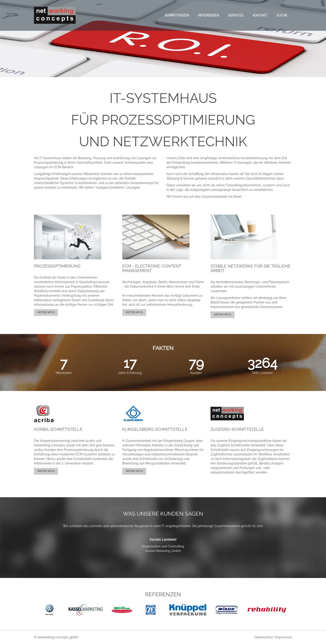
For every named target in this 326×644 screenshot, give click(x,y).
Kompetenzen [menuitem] (177, 15)
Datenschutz (264, 637)
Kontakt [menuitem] (260, 15)
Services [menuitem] (236, 15)
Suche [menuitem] (282, 15)
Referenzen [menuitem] (209, 15)
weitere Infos (46, 312)
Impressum (284, 637)
